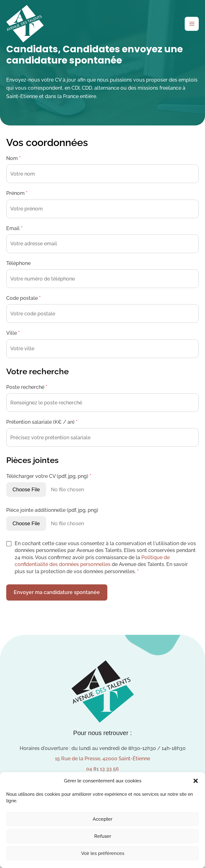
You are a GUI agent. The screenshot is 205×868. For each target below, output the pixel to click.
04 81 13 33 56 (102, 769)
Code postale (23, 298)
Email (14, 228)
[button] (196, 781)
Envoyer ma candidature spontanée (57, 592)
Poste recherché (27, 387)
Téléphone (18, 263)
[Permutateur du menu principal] (192, 24)
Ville (13, 333)
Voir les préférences (103, 853)
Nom (13, 158)
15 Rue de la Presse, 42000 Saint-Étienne (102, 759)
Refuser (103, 836)
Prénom (17, 193)
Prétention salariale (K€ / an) (42, 422)
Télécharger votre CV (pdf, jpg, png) (49, 476)
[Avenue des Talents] (25, 24)
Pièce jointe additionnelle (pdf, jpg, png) (52, 510)
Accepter (102, 819)
